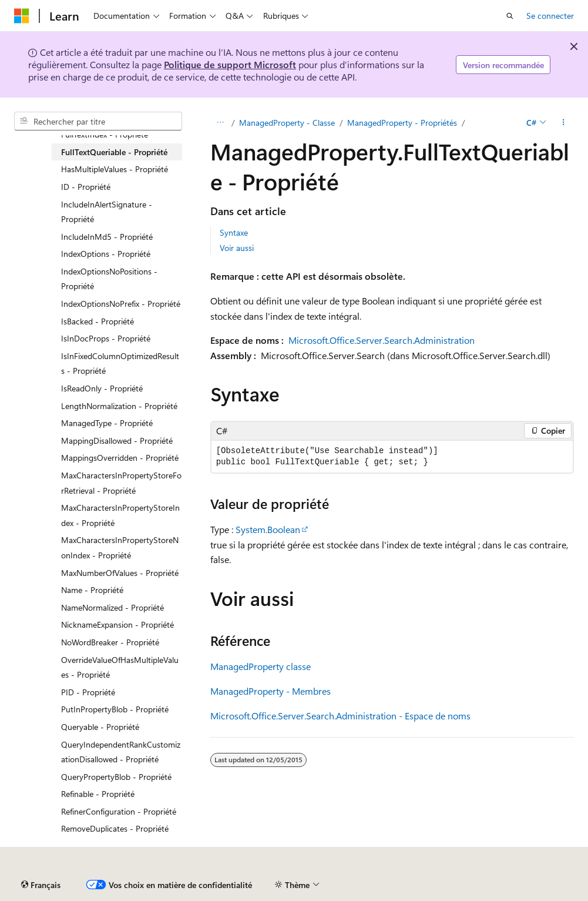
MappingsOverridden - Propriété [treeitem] (120, 458)
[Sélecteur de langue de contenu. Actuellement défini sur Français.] (41, 885)
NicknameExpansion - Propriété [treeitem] (117, 624)
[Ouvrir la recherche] (510, 16)
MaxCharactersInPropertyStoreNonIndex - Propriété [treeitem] (120, 547)
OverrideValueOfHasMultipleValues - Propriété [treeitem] (120, 667)
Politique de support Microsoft (230, 64)
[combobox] (98, 121)
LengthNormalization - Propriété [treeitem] (119, 406)
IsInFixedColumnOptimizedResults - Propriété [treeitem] (120, 364)
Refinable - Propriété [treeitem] (98, 794)
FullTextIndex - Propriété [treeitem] (105, 134)
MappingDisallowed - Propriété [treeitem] (117, 441)
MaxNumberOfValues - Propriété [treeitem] (120, 573)
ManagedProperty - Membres (271, 691)
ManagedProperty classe (261, 666)
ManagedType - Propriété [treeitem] (107, 423)
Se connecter (550, 16)
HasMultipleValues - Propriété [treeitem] (115, 169)
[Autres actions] (564, 123)
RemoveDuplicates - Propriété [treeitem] (115, 828)
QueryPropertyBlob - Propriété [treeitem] (116, 777)
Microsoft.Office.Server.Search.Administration (382, 340)
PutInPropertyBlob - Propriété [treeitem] (115, 709)
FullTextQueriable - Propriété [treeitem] (114, 152)
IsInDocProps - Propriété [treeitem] (106, 338)
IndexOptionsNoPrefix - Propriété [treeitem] (121, 304)
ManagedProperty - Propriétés (402, 123)
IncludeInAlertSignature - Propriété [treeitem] (107, 212)
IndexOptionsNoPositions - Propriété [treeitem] (109, 279)
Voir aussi (237, 248)
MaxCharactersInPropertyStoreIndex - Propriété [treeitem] (120, 515)
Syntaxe (234, 232)
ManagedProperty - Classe (287, 123)
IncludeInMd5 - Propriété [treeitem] (107, 237)
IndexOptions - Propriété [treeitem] (106, 254)
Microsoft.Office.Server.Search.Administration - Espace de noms (340, 716)
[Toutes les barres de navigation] (221, 123)
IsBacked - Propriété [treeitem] (98, 321)
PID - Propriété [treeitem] (88, 692)
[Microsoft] (22, 16)
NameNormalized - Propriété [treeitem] (112, 607)
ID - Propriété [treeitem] (86, 187)
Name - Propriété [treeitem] (92, 590)
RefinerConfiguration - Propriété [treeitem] (119, 811)
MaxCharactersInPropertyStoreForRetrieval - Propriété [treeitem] (121, 483)
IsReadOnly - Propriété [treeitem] (102, 388)
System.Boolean (268, 529)
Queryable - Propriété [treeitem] (100, 727)
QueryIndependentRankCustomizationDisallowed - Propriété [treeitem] (121, 752)
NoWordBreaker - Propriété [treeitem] (110, 642)
